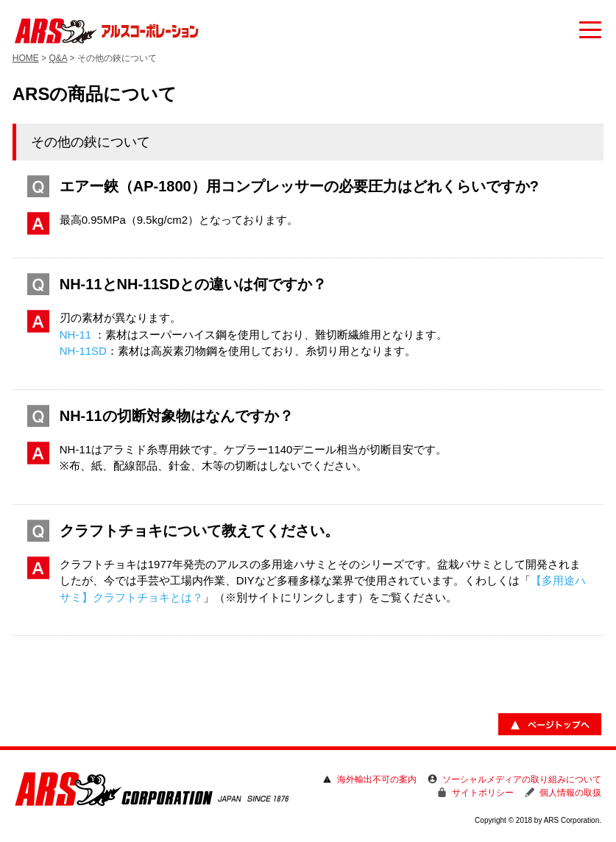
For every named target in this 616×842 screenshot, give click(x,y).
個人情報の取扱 (570, 793)
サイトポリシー (483, 793)
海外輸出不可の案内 (377, 779)
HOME (26, 58)
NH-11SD (83, 351)
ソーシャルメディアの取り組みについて (522, 779)
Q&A (58, 58)
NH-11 (75, 335)
